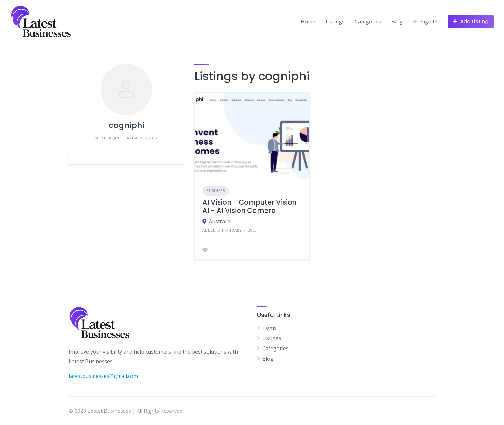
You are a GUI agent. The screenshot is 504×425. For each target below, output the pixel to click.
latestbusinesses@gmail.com (103, 376)
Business (216, 191)
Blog (397, 22)
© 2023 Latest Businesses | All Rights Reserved (126, 411)
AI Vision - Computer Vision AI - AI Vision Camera (250, 206)
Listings (335, 22)
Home (308, 22)
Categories (368, 22)
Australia (220, 221)
